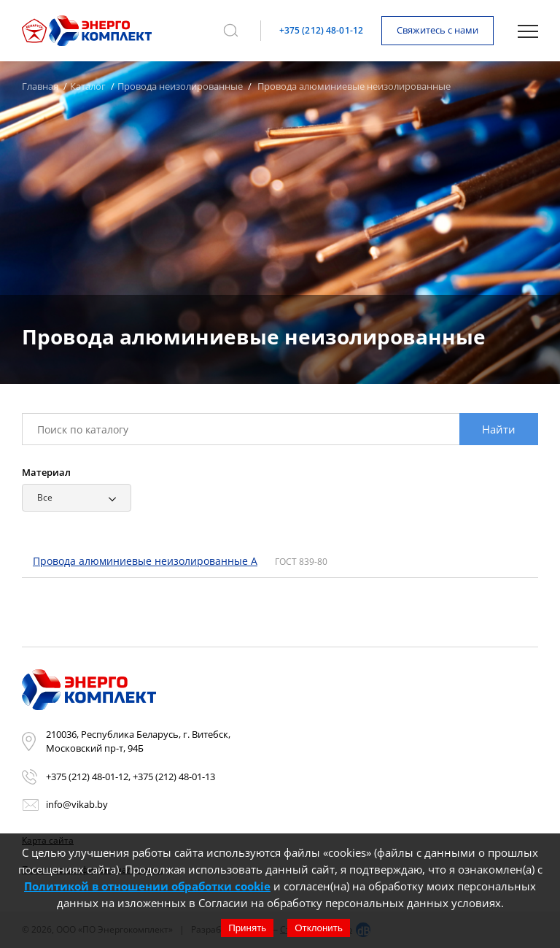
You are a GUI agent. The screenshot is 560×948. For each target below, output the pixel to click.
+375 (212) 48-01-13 (174, 776)
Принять (247, 928)
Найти (499, 429)
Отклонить (319, 928)
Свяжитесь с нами (437, 30)
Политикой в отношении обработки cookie (147, 886)
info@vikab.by (77, 804)
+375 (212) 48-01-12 (321, 30)
